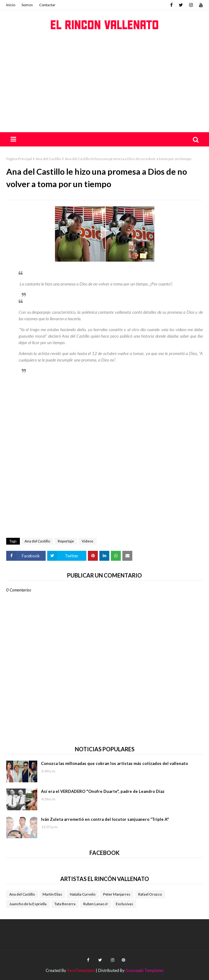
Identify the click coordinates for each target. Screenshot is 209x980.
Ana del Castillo (48, 159)
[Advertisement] (104, 86)
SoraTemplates (81, 970)
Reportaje (66, 541)
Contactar (47, 5)
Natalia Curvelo (83, 894)
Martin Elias (52, 894)
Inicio (11, 5)
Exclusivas (125, 904)
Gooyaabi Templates (145, 970)
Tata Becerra (65, 904)
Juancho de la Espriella (28, 904)
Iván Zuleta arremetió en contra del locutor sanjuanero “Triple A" (105, 819)
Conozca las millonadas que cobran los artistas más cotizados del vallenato (114, 763)
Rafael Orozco (150, 894)
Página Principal (19, 159)
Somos (27, 5)
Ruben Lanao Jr (96, 904)
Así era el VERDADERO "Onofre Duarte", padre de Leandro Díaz (103, 791)
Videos (88, 541)
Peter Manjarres (117, 894)
